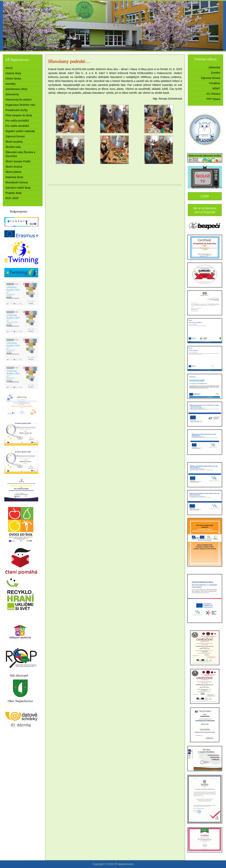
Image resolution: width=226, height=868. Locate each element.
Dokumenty (12, 94)
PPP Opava (213, 99)
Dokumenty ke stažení (19, 100)
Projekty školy (14, 193)
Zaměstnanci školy (16, 89)
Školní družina (14, 167)
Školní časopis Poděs (18, 161)
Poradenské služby (17, 110)
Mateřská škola (14, 177)
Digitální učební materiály (20, 131)
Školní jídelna (13, 172)
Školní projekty (14, 142)
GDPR (205, 196)
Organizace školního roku (20, 105)
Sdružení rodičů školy (18, 188)
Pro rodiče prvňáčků (17, 121)
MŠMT (216, 88)
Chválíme (215, 83)
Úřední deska (13, 79)
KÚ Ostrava (213, 94)
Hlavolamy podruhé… (69, 61)
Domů (9, 68)
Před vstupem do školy (19, 115)
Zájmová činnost (15, 136)
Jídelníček (214, 67)
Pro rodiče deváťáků (17, 126)
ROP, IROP (12, 198)
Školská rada (13, 147)
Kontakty (11, 84)
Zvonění (215, 73)
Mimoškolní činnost (17, 182)
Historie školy (13, 73)
